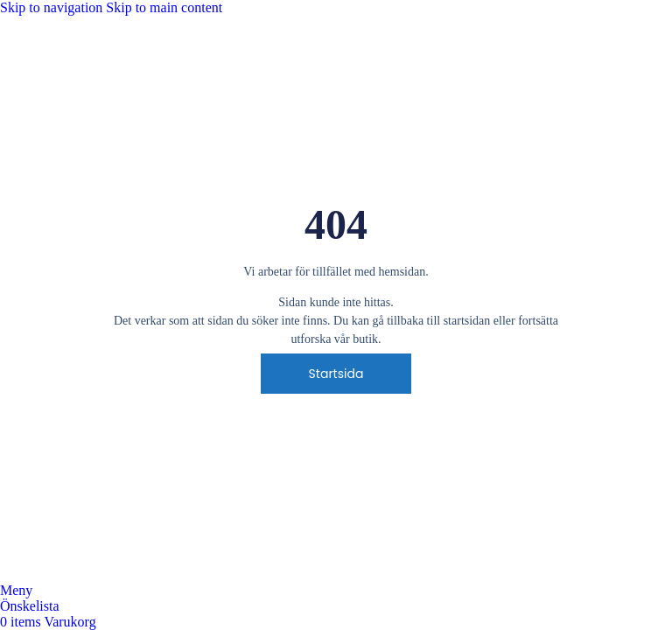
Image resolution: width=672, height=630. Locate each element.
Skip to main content (164, 7)
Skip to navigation (53, 7)
